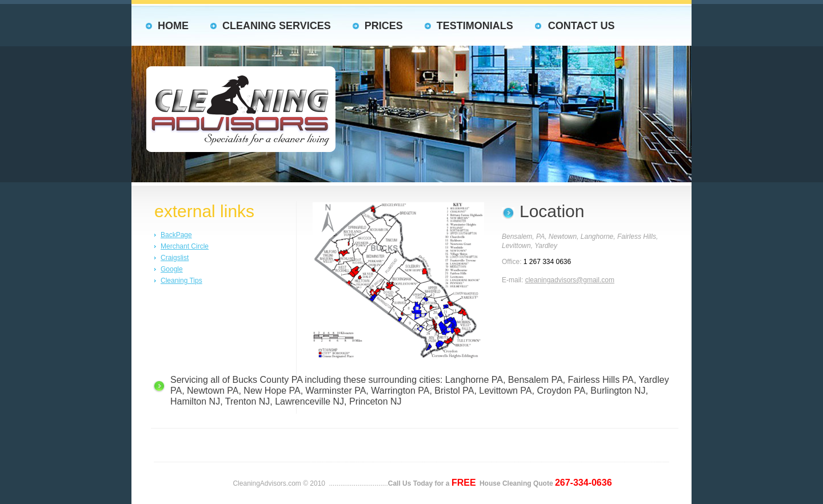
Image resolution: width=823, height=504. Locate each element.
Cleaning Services (277, 26)
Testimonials (475, 26)
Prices (384, 26)
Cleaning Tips (181, 281)
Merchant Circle (185, 246)
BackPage (176, 235)
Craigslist (175, 258)
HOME (173, 26)
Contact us (582, 26)
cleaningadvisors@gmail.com (570, 280)
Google (172, 269)
